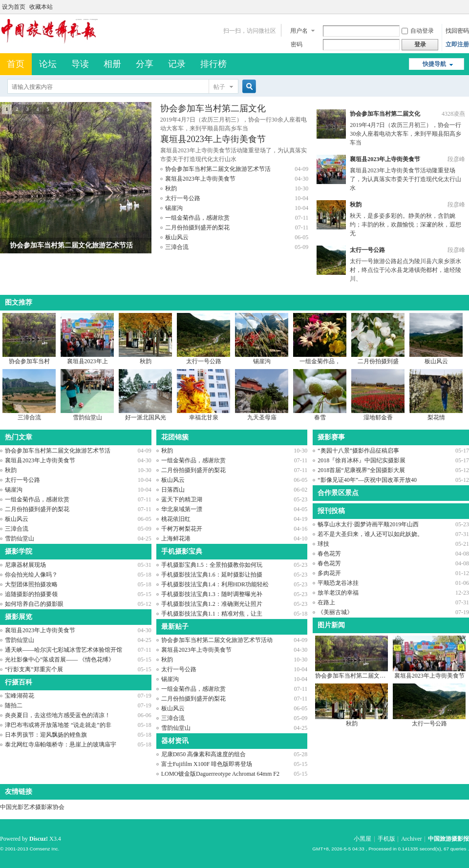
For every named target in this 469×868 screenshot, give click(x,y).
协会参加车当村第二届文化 (213, 108)
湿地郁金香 (378, 417)
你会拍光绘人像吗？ (31, 575)
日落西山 (173, 490)
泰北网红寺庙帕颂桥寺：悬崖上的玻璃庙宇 (61, 744)
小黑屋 (362, 839)
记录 (177, 64)
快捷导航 (434, 64)
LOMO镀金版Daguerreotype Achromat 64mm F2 (220, 774)
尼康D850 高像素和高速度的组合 (204, 754)
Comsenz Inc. (44, 849)
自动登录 (418, 31)
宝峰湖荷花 (20, 696)
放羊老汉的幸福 (338, 593)
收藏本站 (41, 7)
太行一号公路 (183, 198)
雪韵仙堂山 (87, 417)
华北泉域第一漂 (182, 509)
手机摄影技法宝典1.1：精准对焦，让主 (212, 614)
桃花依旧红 (176, 519)
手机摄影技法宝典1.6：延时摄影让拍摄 (212, 575)
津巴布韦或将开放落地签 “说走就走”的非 (58, 725)
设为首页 (14, 7)
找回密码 (457, 31)
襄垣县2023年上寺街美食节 (213, 139)
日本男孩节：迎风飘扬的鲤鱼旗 (46, 735)
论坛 (48, 64)
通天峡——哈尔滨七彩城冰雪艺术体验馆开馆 (64, 650)
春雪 (320, 417)
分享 (145, 64)
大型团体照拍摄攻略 (31, 584)
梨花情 (436, 417)
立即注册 (457, 44)
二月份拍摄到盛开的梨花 (197, 227)
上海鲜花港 (176, 538)
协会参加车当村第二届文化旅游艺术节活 (218, 169)
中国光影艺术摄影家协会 (32, 807)
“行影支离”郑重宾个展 (34, 669)
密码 (297, 44)
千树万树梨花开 (182, 529)
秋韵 (171, 188)
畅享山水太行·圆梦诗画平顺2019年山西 (368, 524)
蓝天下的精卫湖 (182, 499)
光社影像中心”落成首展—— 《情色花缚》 (60, 660)
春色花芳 (329, 554)
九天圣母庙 (262, 417)
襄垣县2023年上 (87, 361)
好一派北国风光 (146, 417)
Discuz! (39, 839)
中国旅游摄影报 (448, 839)
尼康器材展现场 (25, 565)
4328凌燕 (453, 114)
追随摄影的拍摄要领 (31, 594)
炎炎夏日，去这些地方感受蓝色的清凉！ (58, 715)
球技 (323, 544)
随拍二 (14, 705)
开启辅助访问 (467, 7)
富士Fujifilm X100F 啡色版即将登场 (207, 764)
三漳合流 (177, 247)
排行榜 (213, 64)
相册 (112, 64)
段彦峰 (456, 159)
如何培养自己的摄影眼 (34, 604)
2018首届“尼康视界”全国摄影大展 (361, 470)
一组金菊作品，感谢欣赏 (197, 218)
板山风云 (177, 237)
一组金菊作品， (320, 361)
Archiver (412, 839)
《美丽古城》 (335, 612)
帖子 (219, 87)
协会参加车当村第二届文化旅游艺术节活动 (217, 640)
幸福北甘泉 (204, 417)
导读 (80, 64)
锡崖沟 (174, 208)
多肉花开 (329, 573)
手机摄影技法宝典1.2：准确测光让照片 (212, 604)
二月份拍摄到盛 (378, 361)
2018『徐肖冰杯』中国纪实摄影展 (362, 460)
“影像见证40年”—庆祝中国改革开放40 (367, 480)
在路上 (326, 602)
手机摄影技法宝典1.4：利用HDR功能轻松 (215, 584)
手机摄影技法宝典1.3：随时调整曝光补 (212, 594)
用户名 (299, 31)
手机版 (386, 839)
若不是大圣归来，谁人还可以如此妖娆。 (370, 534)
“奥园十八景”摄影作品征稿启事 (358, 451)
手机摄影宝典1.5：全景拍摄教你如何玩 (212, 565)
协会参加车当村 (29, 361)
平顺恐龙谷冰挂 (338, 583)
